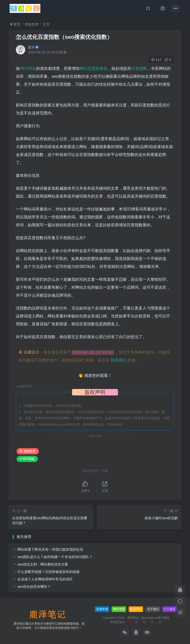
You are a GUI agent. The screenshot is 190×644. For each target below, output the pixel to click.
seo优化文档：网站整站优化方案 (43, 564)
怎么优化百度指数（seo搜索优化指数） (64, 37)
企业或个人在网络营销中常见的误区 (45, 579)
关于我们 (153, 609)
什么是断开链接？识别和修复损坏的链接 (48, 572)
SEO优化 (28, 68)
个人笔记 (169, 609)
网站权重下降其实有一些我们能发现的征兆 (50, 549)
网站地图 (119, 609)
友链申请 (102, 609)
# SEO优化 (27, 459)
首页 (15, 24)
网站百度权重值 (94, 68)
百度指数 (139, 68)
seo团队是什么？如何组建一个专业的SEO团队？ (55, 557)
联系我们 (119, 360)
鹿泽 (31, 47)
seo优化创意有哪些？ (34, 587)
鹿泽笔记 (133, 618)
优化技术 (32, 24)
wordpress (151, 618)
